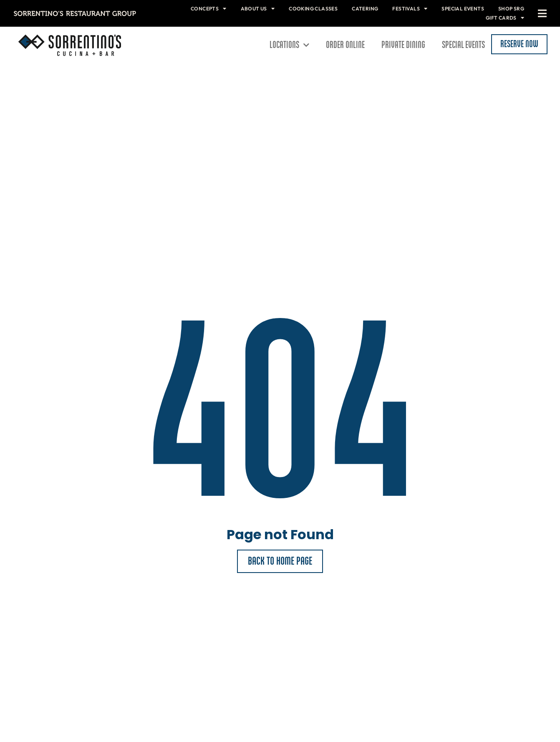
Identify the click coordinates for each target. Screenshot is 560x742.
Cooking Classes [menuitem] (313, 9)
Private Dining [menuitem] (403, 45)
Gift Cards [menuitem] (505, 18)
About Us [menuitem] (258, 9)
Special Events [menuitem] (463, 9)
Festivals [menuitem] (410, 9)
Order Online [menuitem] (345, 45)
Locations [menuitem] (289, 45)
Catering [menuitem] (365, 9)
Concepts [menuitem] (209, 9)
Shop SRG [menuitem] (511, 9)
